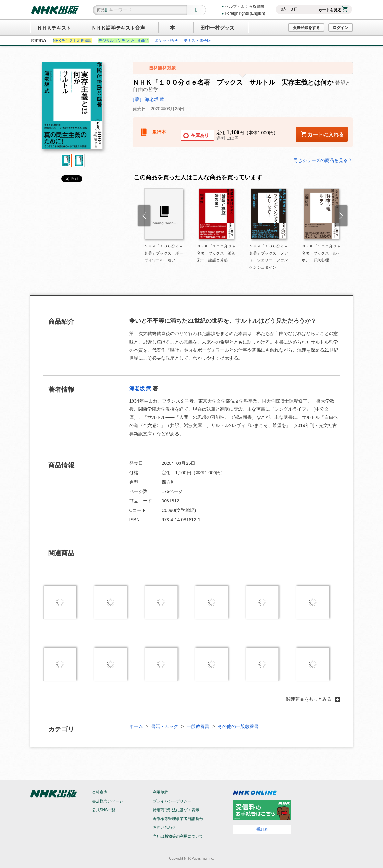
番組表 (262, 829)
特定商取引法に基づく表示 (176, 810)
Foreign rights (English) (245, 13)
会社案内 (100, 792)
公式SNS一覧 (104, 810)
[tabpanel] (73, 108)
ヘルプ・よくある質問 (245, 6)
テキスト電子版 (197, 41)
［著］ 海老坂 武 (147, 99)
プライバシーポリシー (172, 801)
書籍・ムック (165, 726)
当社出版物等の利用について (178, 836)
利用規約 (160, 792)
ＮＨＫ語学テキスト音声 (118, 28)
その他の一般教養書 (238, 726)
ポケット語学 (166, 41)
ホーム (136, 726)
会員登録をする (306, 28)
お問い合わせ (164, 827)
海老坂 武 (140, 388)
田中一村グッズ (217, 28)
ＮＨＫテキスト (54, 28)
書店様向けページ (108, 801)
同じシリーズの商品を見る (323, 160)
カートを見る (333, 10)
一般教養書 (198, 726)
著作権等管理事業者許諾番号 (178, 819)
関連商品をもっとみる (313, 699)
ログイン (341, 28)
